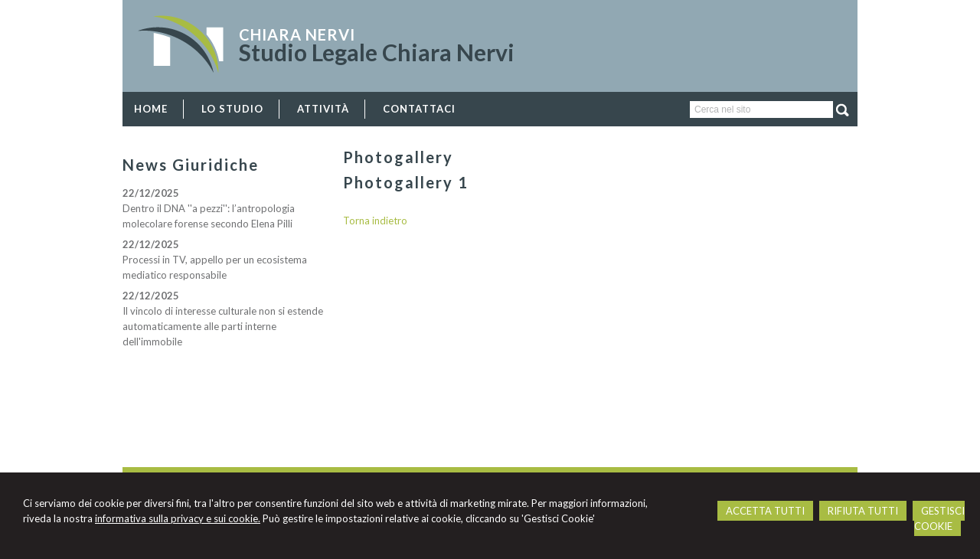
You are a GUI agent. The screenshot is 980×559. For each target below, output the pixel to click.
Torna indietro (375, 221)
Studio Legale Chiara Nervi (377, 52)
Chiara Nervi (297, 34)
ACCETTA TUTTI (765, 511)
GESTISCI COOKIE (939, 518)
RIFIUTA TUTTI (863, 511)
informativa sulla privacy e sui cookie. (178, 518)
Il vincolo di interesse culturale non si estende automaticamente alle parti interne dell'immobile (223, 326)
